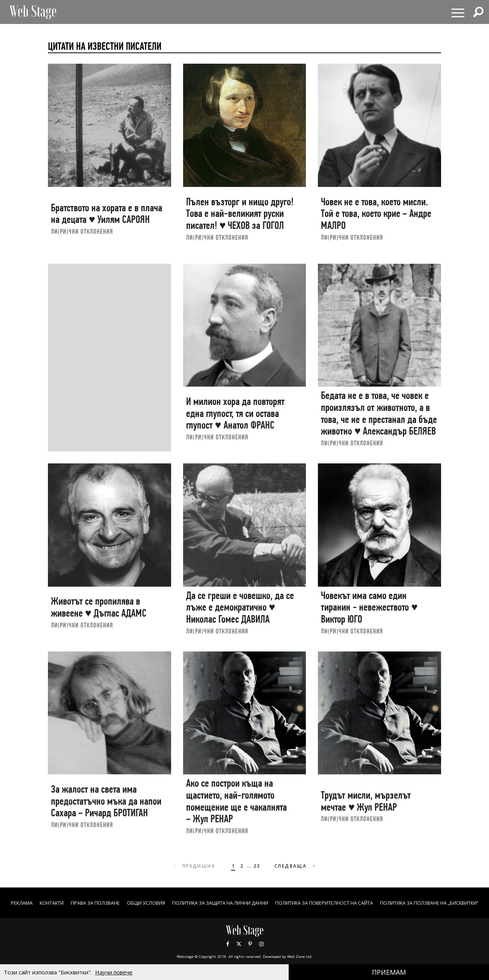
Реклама (51, 903)
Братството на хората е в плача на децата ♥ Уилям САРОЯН (107, 214)
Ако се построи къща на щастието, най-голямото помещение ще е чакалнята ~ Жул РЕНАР (236, 801)
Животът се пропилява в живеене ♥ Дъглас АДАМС (99, 607)
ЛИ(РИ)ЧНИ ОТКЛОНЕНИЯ (82, 231)
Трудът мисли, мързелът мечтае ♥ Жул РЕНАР (366, 801)
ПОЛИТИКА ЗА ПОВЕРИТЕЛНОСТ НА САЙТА (394, 903)
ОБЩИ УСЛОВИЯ (190, 903)
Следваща (297, 866)
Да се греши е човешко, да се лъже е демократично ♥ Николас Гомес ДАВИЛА (240, 607)
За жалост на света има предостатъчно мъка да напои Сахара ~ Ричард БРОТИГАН (106, 801)
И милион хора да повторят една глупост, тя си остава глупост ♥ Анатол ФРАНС (235, 413)
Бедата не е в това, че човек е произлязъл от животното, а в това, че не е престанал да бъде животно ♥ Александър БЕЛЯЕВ (379, 413)
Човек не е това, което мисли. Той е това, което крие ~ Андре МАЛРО (376, 214)
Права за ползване (134, 903)
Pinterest (250, 952)
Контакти (85, 903)
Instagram (261, 952)
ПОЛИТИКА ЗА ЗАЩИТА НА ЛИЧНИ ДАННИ (275, 903)
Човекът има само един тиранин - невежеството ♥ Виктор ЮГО (369, 607)
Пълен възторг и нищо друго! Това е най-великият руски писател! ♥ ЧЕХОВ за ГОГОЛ (240, 214)
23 (256, 866)
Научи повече (114, 972)
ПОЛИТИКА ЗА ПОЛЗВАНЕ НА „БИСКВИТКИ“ (245, 911)
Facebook (228, 952)
